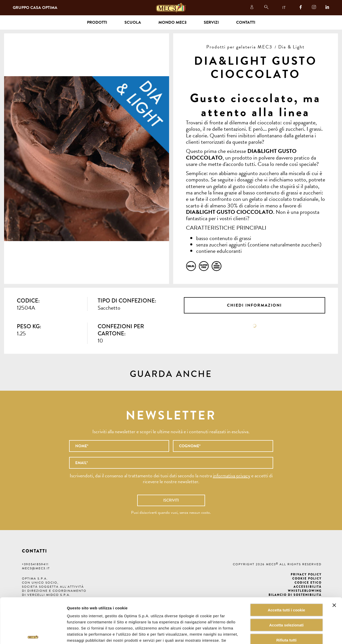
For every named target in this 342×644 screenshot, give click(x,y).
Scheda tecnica (254, 326)
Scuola (133, 22)
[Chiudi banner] (334, 572)
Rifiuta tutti (286, 607)
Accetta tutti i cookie (287, 577)
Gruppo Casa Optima (35, 8)
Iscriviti (171, 500)
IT (284, 8)
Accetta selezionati (286, 592)
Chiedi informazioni (254, 305)
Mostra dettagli (259, 634)
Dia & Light (291, 47)
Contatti (246, 22)
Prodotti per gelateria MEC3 (239, 47)
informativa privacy (232, 476)
